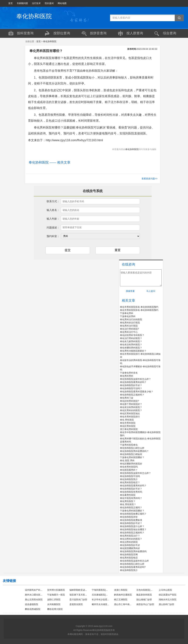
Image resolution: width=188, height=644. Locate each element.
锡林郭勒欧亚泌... (78, 590)
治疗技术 (36, 3)
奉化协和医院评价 (129, 517)
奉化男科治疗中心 (129, 332)
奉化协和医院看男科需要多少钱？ (137, 392)
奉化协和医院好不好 (130, 545)
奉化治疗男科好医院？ (131, 338)
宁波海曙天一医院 (56, 595)
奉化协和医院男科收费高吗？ (134, 451)
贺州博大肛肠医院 (56, 590)
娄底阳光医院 (76, 604)
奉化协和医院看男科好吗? (133, 567)
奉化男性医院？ (128, 501)
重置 (118, 250)
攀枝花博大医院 (55, 609)
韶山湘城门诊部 (144, 600)
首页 (11, 3)
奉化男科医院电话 (129, 558)
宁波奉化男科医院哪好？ (132, 457)
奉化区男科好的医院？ (131, 410)
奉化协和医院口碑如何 (131, 454)
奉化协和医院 (34, 16)
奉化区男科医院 (128, 426)
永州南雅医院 (54, 604)
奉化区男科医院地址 (130, 414)
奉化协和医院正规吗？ (131, 508)
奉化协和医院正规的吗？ (132, 395)
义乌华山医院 (165, 590)
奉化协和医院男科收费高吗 (133, 551)
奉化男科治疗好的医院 (131, 320)
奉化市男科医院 (128, 423)
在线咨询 (128, 264)
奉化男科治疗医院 (129, 326)
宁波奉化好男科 (128, 316)
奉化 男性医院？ (128, 504)
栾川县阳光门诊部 (78, 600)
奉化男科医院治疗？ (130, 536)
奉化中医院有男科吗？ (131, 498)
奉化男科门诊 (127, 398)
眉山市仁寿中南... (123, 604)
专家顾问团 (22, 3)
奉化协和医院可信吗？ (131, 388)
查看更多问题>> (149, 179)
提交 (68, 250)
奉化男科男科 (127, 376)
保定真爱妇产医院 (168, 595)
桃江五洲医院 (121, 600)
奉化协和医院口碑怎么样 (132, 448)
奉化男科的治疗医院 (130, 323)
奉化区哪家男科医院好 (131, 464)
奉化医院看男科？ (129, 470)
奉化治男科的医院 (129, 542)
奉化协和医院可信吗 (130, 476)
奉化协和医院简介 (129, 479)
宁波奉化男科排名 (129, 373)
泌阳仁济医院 (54, 600)
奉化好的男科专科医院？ (132, 335)
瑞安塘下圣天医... (78, 595)
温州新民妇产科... (34, 590)
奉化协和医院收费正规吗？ (133, 514)
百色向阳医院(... (144, 590)
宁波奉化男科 (127, 313)
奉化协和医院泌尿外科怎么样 (134, 561)
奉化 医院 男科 (127, 461)
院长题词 (49, 3)
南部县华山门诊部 (145, 604)
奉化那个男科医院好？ (131, 404)
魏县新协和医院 (144, 595)
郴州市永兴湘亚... (100, 604)
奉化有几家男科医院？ (131, 341)
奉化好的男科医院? (129, 401)
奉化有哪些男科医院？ (131, 348)
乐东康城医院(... (100, 595)
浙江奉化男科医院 (129, 429)
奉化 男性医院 (127, 420)
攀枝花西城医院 (33, 609)
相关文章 (128, 301)
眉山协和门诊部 (166, 604)
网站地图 (62, 3)
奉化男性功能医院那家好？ (133, 351)
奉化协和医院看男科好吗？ (133, 382)
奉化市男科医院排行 (130, 417)
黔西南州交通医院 (123, 595)
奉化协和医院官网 (129, 555)
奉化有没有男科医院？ (131, 345)
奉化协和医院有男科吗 (131, 492)
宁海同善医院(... (100, 590)
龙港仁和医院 (121, 590)
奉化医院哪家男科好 (130, 548)
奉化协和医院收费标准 (131, 520)
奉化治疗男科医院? (129, 329)
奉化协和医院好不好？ (131, 385)
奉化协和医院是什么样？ (132, 526)
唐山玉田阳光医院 (34, 600)
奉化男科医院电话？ (130, 482)
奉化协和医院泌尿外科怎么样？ (135, 379)
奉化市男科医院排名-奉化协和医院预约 (139, 307)
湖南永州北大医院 (168, 600)
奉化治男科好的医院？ (131, 539)
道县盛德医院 (32, 604)
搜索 (179, 18)
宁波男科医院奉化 (129, 445)
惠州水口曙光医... (34, 595)
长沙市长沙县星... (100, 600)
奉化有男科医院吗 (129, 467)
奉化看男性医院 (128, 495)
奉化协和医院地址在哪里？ (133, 530)
